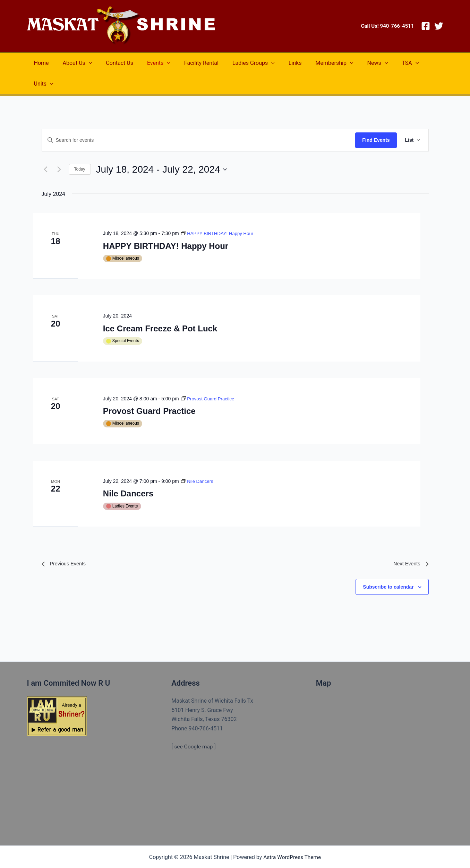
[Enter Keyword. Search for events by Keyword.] (199, 119)
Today (80, 148)
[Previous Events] (46, 149)
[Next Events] (59, 149)
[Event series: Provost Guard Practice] (209, 378)
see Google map (194, 727)
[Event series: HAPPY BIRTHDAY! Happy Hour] (219, 212)
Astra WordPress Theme (292, 838)
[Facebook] (426, 26)
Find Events (376, 119)
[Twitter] (439, 26)
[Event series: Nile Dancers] (198, 460)
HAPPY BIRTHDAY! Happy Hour (166, 225)
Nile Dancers (128, 473)
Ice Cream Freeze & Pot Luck (160, 308)
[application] (85, 63)
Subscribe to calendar (388, 567)
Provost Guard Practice (149, 390)
